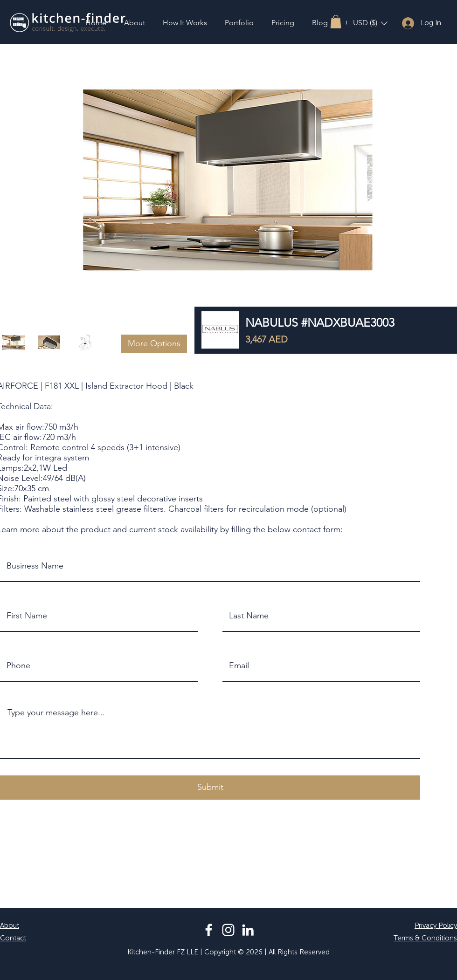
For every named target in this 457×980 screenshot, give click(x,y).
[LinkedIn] (248, 930)
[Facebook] (209, 930)
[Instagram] (228, 930)
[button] (336, 22)
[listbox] (370, 23)
